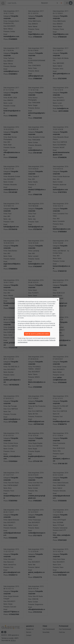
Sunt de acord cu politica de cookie (37, 334)
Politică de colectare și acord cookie (38, 340)
